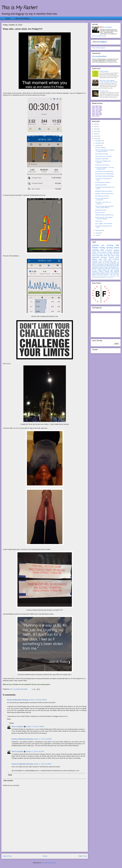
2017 (96, 131)
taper (115, 261)
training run (98, 245)
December (98, 141)
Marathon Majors (105, 273)
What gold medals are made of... (104, 191)
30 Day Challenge (110, 263)
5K (114, 254)
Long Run (109, 254)
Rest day (107, 256)
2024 (96, 124)
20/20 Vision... (99, 221)
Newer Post (7, 856)
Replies (12, 723)
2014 (96, 139)
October (98, 145)
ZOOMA (100, 269)
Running (95, 254)
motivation (109, 250)
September (99, 230)
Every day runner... (100, 212)
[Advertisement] (45, 839)
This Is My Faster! (19, 8)
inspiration (100, 256)
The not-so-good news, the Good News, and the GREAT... (104, 207)
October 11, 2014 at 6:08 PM (42, 739)
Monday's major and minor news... (105, 194)
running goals (100, 264)
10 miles (110, 275)
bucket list (101, 263)
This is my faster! (18, 727)
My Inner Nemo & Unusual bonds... (105, 174)
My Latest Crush (104, 91)
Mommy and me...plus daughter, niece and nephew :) (104, 218)
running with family (102, 275)
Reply (9, 719)
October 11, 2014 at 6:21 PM (35, 752)
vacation (101, 272)
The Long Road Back (99, 56)
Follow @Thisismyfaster (99, 48)
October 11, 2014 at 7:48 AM (35, 727)
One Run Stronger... (101, 148)
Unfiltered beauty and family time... (105, 215)
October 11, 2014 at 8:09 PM (42, 764)
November (98, 143)
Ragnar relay (97, 259)
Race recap (115, 256)
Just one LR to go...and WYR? (104, 156)
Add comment (8, 781)
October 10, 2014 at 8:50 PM (38, 700)
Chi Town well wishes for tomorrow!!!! (102, 199)
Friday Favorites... (104, 71)
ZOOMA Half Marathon (112, 272)
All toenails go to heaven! (102, 196)
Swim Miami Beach (109, 278)
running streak (113, 248)
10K (109, 270)
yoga (93, 267)
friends (110, 252)
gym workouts (115, 270)
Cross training (102, 252)
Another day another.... (101, 185)
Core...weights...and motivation (104, 224)
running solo (98, 250)
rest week (100, 276)
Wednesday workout (101, 210)
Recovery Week (105, 266)
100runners (113, 276)
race (96, 278)
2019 (96, 126)
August (98, 233)
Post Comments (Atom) (49, 863)
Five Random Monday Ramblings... (105, 176)
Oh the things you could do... (103, 182)
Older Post (82, 856)
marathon (95, 272)
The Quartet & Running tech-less (104, 171)
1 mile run (102, 254)
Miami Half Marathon (110, 267)
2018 (96, 129)
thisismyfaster (96, 273)
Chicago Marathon (109, 264)
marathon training (107, 257)
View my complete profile (99, 36)
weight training (102, 270)
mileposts (116, 252)
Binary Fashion (101, 278)
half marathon (114, 259)
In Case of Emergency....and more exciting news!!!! (105, 168)
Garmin (99, 266)
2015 (96, 136)
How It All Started (22, 18)
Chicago (95, 261)
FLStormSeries (108, 261)
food (100, 261)
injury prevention (115, 266)
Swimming (96, 257)
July (97, 235)
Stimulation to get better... (102, 159)
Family (102, 248)
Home (8, 18)
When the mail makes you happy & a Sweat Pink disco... (105, 151)
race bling (105, 269)
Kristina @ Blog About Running (18, 700)
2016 (96, 134)
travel (117, 257)
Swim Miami (112, 269)
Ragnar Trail (106, 276)
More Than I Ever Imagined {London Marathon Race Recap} (108, 81)
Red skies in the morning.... (103, 165)
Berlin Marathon (100, 267)
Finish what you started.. (102, 154)
